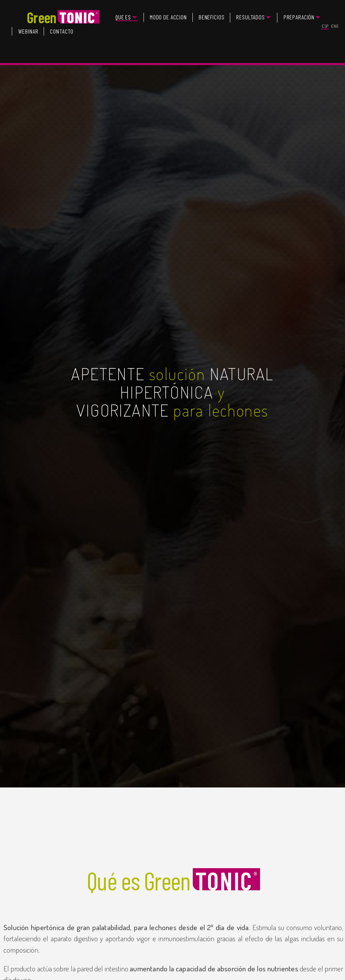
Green (63, 18)
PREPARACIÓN (299, 17)
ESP (325, 26)
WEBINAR (28, 31)
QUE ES (123, 17)
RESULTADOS (251, 17)
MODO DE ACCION (168, 17)
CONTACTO (62, 31)
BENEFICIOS (212, 17)
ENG (335, 26)
